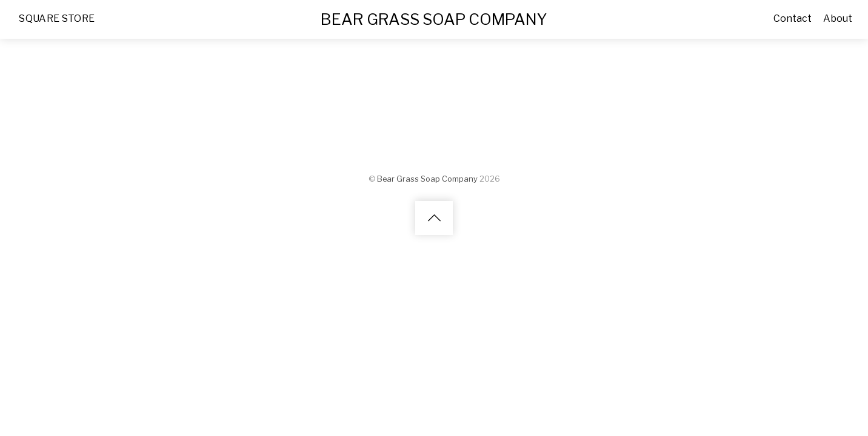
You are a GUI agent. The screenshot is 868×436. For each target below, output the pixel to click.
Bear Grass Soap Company (427, 178)
